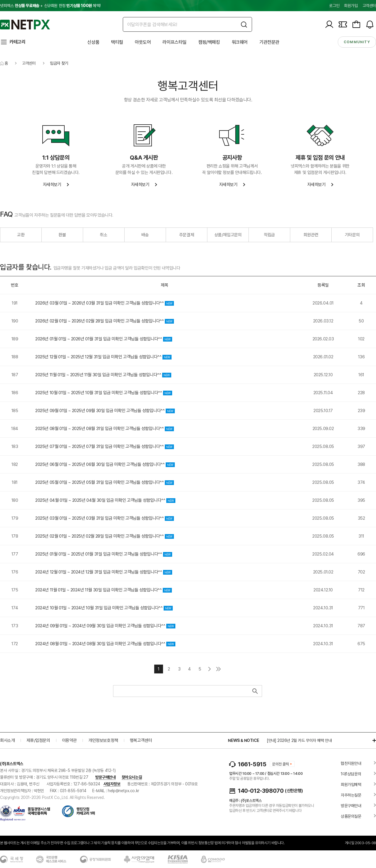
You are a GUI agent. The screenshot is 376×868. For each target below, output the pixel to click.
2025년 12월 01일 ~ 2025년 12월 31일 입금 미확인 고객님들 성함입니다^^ (103, 357)
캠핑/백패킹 (209, 42)
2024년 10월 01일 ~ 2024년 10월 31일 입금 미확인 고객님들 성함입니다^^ (104, 608)
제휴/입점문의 (38, 740)
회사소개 (7, 740)
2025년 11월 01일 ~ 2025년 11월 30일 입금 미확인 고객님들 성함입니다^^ (103, 375)
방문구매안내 (105, 777)
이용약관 (69, 740)
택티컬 (117, 42)
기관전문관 (269, 42)
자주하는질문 (351, 795)
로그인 (334, 6)
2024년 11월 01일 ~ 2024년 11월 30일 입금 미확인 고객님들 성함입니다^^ (104, 590)
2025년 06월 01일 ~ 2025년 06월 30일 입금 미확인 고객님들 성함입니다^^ (105, 464)
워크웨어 (240, 42)
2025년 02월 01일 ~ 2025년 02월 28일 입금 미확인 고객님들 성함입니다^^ (105, 536)
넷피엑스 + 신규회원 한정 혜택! (50, 6)
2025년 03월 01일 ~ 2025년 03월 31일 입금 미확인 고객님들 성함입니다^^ (105, 518)
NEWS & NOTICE (243, 740)
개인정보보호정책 (103, 740)
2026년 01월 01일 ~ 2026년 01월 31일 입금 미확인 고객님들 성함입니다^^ (104, 339)
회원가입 (351, 6)
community (357, 42)
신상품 (93, 42)
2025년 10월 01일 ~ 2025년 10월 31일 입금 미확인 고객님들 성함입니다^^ (104, 393)
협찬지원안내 (351, 763)
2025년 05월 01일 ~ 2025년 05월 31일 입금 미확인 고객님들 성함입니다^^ (105, 482)
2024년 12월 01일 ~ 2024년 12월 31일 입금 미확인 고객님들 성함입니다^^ (104, 572)
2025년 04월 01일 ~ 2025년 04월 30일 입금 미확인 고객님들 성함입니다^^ (105, 500)
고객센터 (369, 6)
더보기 (371, 740)
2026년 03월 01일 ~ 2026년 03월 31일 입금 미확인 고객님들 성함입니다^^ (105, 303)
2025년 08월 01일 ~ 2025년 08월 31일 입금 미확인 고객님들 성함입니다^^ (105, 429)
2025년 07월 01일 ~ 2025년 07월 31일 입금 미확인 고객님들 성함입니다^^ (105, 446)
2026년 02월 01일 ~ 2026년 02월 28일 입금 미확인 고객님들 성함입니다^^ (105, 321)
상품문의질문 (351, 816)
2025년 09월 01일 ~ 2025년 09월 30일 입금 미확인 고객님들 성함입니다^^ (105, 411)
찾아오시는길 (132, 777)
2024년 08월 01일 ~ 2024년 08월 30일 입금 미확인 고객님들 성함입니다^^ (105, 644)
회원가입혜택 (351, 785)
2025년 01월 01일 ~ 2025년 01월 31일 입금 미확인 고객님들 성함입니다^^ (104, 554)
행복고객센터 (141, 740)
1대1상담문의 (351, 774)
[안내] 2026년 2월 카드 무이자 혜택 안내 (299, 740)
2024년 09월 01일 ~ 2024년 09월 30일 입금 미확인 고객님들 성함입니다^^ (105, 626)
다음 (209, 669)
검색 (254, 691)
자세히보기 (52, 185)
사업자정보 (112, 784)
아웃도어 (143, 42)
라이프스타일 (174, 42)
